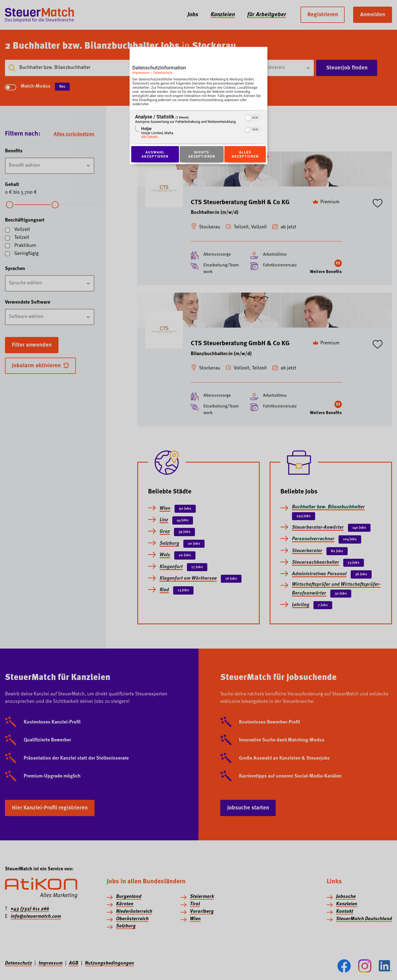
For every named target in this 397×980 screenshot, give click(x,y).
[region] (198, 127)
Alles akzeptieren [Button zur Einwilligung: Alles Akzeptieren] (245, 154)
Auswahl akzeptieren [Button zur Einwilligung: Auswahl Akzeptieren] (155, 154)
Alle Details (149, 137)
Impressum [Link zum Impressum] (141, 73)
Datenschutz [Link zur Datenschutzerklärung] (163, 73)
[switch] (253, 118)
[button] (248, 118)
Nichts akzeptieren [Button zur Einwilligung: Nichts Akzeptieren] (202, 154)
